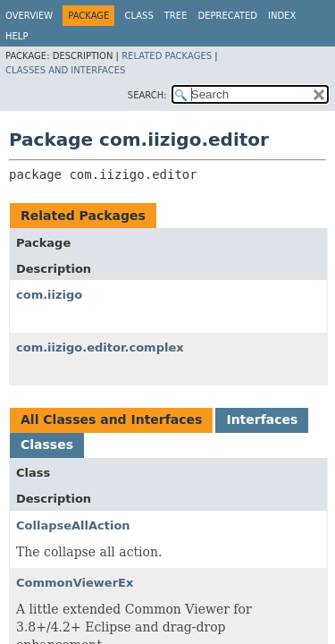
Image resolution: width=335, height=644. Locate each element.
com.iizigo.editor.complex (100, 347)
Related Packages (167, 56)
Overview (29, 16)
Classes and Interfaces (65, 70)
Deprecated (227, 16)
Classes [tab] (47, 445)
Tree (176, 16)
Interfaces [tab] (262, 419)
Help (17, 36)
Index (282, 16)
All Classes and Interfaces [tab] (111, 419)
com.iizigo (49, 295)
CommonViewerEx (75, 583)
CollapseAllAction (73, 525)
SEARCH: (147, 95)
